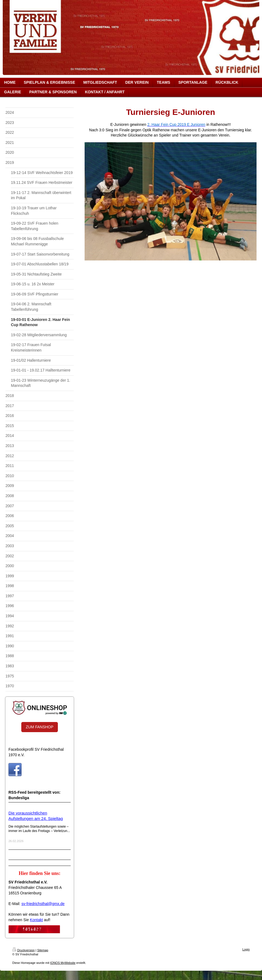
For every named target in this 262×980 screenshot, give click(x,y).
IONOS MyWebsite (63, 963)
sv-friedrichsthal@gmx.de (43, 904)
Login (246, 949)
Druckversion (23, 950)
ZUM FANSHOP (39, 727)
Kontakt (36, 920)
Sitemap (43, 950)
